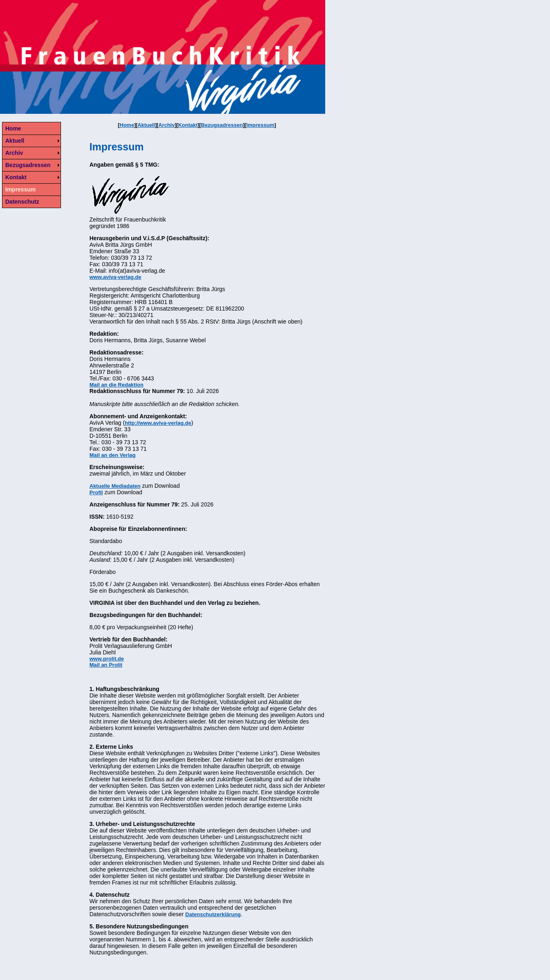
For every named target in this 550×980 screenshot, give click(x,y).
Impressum (260, 125)
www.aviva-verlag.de (115, 277)
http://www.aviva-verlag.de (158, 423)
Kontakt (188, 125)
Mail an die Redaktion (116, 385)
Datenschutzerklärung (213, 914)
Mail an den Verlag (112, 455)
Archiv (166, 125)
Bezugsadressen (222, 125)
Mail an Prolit (106, 665)
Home (127, 125)
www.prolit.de (107, 659)
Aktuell (146, 125)
